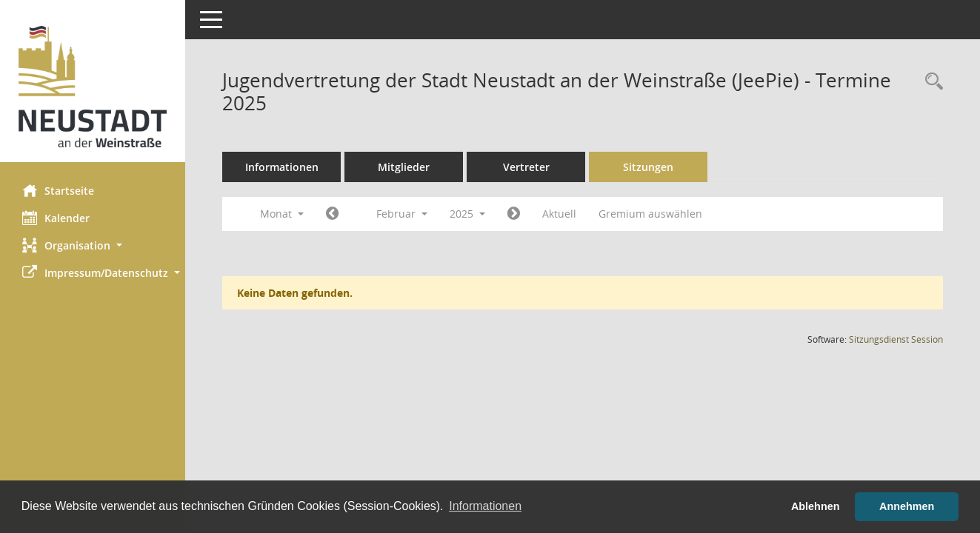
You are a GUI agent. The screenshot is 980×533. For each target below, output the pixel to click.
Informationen (282, 167)
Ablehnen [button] (816, 506)
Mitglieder (404, 167)
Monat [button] (282, 214)
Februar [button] (402, 214)
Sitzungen (648, 167)
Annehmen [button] (907, 506)
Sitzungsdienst (896, 339)
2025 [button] (467, 214)
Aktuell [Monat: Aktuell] (559, 214)
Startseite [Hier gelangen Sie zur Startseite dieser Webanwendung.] (58, 190)
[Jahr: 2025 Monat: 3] (514, 214)
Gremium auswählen (650, 214)
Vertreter (526, 167)
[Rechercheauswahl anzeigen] (930, 82)
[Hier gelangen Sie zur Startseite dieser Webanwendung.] (93, 87)
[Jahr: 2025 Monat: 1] (332, 214)
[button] (93, 245)
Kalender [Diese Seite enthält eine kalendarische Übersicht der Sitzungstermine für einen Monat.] (56, 218)
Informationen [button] (485, 506)
